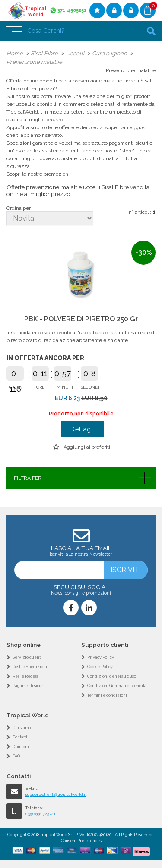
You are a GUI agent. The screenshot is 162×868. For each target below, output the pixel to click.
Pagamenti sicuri (29, 686)
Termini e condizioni (107, 695)
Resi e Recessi (26, 676)
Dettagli (83, 429)
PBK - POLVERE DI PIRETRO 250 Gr (81, 319)
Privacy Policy (101, 657)
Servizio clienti (27, 657)
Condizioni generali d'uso (112, 676)
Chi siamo (22, 728)
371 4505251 (72, 10)
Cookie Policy (100, 667)
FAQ (16, 756)
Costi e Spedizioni (30, 667)
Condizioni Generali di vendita (117, 686)
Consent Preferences (81, 841)
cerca (151, 31)
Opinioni (21, 747)
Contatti (20, 737)
